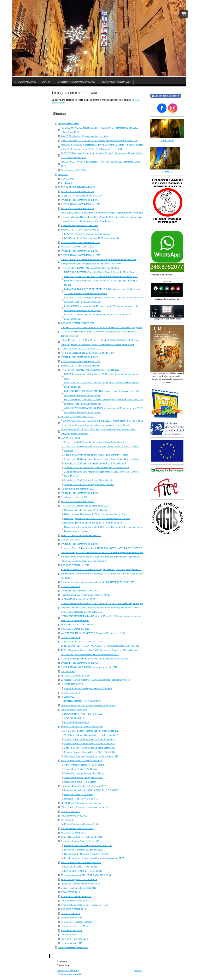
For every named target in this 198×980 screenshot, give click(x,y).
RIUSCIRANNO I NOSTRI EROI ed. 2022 (81, 361)
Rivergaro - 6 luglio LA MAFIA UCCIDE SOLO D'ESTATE (91, 790)
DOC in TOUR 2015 (70, 913)
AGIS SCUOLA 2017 (74, 718)
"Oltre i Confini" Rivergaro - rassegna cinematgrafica (86, 807)
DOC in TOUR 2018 (70, 693)
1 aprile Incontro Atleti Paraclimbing (78, 828)
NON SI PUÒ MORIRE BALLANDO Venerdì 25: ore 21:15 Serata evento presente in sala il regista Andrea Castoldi (101, 618)
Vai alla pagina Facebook (166, 96)
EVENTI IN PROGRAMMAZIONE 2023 (79, 251)
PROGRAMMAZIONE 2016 (74, 816)
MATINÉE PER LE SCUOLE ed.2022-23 (80, 366)
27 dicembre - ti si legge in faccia (76, 922)
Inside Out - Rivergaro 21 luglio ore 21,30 (84, 850)
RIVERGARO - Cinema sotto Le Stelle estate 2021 (85, 506)
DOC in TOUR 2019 (70, 637)
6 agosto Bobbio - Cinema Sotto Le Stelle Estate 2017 (90, 752)
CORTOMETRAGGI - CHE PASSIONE (82, 701)
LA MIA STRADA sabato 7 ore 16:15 (78, 599)
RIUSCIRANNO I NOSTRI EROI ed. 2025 (81, 204)
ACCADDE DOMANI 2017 (77, 722)
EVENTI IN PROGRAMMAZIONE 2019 (79, 591)
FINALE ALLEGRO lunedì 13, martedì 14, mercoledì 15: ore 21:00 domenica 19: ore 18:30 (101, 164)
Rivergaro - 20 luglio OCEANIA (79, 795)
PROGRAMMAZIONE (68, 124)
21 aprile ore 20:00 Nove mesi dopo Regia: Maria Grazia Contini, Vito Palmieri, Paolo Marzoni (101, 474)
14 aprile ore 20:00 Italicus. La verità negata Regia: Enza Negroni (95, 463)
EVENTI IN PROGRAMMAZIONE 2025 (79, 200)
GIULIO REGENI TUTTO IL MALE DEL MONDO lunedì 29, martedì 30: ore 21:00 (99, 141)
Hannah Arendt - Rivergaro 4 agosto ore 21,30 (86, 854)
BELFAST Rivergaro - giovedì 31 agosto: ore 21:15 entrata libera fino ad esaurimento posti (98, 317)
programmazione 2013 (72, 943)
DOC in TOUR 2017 (70, 811)
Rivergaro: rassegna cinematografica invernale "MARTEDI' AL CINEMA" (95, 659)
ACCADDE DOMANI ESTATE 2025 (78, 208)
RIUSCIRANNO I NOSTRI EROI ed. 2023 (81, 255)
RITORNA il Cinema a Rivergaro (76, 896)
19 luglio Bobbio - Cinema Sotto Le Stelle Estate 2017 (90, 739)
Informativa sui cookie (67, 971)
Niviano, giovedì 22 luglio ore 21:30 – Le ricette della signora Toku (95, 514)
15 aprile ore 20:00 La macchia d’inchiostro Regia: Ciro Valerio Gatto (96, 468)
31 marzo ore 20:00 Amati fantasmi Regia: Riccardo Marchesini (94, 442)
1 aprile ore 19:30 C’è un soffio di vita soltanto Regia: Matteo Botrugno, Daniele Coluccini (102, 448)
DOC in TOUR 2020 (70, 586)
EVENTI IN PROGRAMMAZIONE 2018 (79, 663)
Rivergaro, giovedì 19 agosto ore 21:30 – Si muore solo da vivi (94, 523)
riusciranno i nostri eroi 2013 (74, 939)
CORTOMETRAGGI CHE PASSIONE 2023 (81, 349)
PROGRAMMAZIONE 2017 (74, 710)
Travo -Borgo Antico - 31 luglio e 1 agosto (84, 778)
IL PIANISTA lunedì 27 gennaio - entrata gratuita (87, 234)
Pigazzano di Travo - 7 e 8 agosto (80, 782)
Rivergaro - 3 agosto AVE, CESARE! (81, 799)
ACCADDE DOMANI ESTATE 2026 (78, 191)
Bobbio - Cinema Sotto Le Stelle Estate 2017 (82, 727)
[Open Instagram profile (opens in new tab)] (173, 108)
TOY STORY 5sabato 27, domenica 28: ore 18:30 (84, 136)
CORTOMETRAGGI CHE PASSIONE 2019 (81, 642)
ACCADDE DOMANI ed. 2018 (75, 676)
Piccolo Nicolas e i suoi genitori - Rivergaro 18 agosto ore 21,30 (94, 858)
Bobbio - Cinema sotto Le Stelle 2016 (79, 888)
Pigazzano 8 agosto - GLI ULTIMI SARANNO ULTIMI (86, 875)
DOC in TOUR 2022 (70, 438)
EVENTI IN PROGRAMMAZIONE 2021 (79, 493)
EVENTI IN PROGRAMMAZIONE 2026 (76, 187)
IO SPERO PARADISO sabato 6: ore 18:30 (81, 196)
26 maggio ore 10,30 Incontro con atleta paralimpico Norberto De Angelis (95, 680)
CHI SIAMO (66, 183)
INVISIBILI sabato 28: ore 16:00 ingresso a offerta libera (87, 353)
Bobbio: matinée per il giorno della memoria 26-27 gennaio (89, 705)
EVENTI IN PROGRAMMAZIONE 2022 (79, 357)
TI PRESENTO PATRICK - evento (77, 625)
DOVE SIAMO (68, 179)
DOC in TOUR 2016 (70, 892)
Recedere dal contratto (70, 974)
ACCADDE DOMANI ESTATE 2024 (78, 247)
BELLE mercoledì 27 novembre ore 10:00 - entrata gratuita (92, 238)
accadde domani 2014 (71, 930)
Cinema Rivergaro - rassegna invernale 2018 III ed (88, 688)
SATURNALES (68, 671)
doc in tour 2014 (69, 935)
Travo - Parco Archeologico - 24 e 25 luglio (84, 773)
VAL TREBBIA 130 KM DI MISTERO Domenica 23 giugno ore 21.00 (93, 633)
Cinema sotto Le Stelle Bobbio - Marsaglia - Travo (84, 905)
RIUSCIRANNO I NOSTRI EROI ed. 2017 (84, 714)
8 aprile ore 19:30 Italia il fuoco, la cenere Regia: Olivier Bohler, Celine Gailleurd (102, 459)
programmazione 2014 (72, 918)
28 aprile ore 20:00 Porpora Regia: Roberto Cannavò (89, 484)
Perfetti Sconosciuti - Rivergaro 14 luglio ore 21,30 (88, 845)
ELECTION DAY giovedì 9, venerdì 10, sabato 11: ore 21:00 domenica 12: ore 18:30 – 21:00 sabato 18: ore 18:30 (102, 155)
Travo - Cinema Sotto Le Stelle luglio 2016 (81, 862)
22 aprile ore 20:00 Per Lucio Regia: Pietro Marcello (89, 480)
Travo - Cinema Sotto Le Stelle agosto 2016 (82, 837)
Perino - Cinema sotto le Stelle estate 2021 (81, 535)
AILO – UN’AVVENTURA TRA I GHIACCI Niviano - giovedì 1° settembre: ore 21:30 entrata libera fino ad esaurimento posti (103, 410)
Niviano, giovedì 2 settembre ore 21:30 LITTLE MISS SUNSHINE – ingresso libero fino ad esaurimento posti (103, 529)
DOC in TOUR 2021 (70, 540)
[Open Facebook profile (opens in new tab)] (162, 108)
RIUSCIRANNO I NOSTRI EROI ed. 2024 (81, 242)
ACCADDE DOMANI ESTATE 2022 (78, 417)
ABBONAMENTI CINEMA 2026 (73, 947)
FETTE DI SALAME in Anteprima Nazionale (82, 803)
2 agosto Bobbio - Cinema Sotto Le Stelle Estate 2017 (90, 748)
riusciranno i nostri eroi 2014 (74, 926)
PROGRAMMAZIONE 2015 (74, 901)
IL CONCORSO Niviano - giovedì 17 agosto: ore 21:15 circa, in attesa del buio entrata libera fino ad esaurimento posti (101, 308)
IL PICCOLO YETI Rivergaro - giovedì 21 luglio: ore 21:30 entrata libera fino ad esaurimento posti (101, 385)
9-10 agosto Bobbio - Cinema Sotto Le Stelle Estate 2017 (91, 756)
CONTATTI (63, 174)
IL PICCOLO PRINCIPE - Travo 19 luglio (83, 871)
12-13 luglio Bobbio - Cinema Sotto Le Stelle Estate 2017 (91, 735)
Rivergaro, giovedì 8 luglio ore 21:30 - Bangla (86, 510)
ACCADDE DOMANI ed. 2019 (75, 629)
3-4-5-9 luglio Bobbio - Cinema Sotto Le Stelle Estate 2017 (92, 731)
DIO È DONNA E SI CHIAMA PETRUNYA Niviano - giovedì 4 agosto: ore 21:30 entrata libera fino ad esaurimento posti (102, 393)
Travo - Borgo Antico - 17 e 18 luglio (81, 769)
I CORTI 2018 (67, 697)
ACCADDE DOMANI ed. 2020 (75, 565)
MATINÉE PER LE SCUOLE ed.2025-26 (80, 230)
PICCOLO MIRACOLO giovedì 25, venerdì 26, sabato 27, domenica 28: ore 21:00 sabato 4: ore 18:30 (99, 130)
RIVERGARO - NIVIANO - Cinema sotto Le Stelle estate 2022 (90, 370)
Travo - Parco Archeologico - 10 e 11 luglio (84, 765)
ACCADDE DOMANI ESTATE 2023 (78, 323)
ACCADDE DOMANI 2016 (73, 833)
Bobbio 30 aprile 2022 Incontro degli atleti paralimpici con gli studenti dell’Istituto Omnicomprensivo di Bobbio (99, 431)
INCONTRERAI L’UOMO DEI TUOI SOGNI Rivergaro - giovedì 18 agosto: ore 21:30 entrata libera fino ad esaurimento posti (104, 402)
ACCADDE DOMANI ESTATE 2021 (78, 501)
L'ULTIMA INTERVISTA (72, 684)
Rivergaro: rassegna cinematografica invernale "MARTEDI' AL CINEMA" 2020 (98, 582)
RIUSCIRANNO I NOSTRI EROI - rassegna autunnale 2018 (89, 667)
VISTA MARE (67, 820)
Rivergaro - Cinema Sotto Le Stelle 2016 (80, 841)
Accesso (138, 971)
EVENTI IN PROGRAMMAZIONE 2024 (79, 225)
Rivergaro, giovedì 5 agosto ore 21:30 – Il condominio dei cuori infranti (97, 518)
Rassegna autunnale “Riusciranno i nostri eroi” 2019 (85, 595)
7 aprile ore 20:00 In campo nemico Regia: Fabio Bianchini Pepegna (96, 455)
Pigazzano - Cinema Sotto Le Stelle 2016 (80, 884)
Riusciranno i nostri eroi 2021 (75, 497)
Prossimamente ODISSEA (73, 170)
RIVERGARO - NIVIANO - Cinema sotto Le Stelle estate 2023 (90, 268)
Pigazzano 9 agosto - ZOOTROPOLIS (79, 879)
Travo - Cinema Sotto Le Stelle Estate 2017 (81, 761)
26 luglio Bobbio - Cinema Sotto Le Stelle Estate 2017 (90, 744)
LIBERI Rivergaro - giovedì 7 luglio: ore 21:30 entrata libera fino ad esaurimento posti (102, 376)
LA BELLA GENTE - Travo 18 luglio (81, 867)
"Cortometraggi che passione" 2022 (78, 489)
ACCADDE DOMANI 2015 (73, 909)
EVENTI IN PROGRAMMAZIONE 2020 (79, 544)
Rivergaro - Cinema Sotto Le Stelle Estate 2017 (83, 786)
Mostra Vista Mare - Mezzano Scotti (81, 824)
